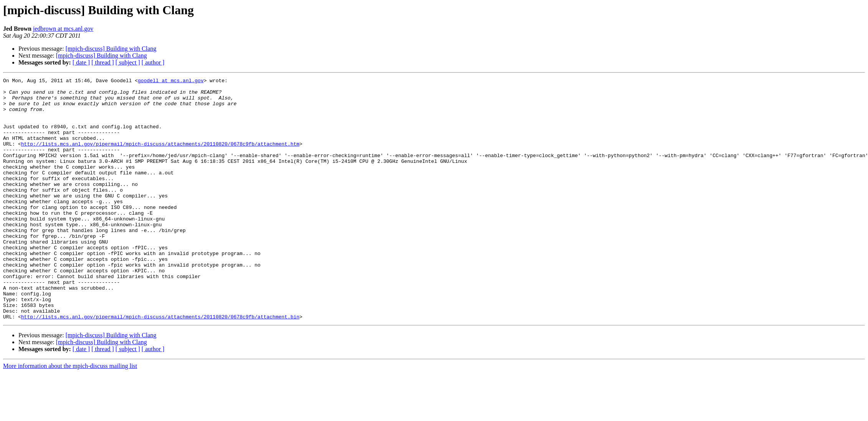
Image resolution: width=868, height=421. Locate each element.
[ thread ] (103, 62)
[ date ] (81, 62)
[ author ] (153, 62)
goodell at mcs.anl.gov (171, 81)
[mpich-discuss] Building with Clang (111, 49)
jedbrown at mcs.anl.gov (63, 29)
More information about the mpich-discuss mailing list (70, 414)
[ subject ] (128, 62)
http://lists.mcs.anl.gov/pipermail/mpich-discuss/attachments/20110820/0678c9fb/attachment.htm (160, 157)
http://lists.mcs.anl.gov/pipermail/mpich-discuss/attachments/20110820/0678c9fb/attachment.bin (160, 365)
